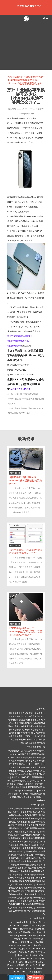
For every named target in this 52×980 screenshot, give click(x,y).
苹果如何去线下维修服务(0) (23, 838)
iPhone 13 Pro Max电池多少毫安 (29, 962)
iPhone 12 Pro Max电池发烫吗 (31, 952)
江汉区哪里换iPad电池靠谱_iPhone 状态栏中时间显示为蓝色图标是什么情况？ (26, 399)
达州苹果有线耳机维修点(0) (25, 884)
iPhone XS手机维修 (28, 935)
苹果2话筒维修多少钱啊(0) (19, 808)
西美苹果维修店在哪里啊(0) (29, 818)
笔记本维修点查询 (29, 716)
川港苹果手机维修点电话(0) (31, 812)
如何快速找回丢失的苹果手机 (26, 781)
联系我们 (41, 800)
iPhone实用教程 (29, 751)
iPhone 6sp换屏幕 (21, 925)
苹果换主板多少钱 (27, 764)
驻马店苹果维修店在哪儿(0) (23, 891)
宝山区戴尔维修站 (35, 726)
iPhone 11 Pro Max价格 (19, 945)
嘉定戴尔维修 (20, 726)
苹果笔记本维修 (38, 754)
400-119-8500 (21, 389)
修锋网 (19, 736)
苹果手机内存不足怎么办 (28, 761)
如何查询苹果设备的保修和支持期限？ (27, 797)
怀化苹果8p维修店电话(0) (34, 858)
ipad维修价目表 (24, 754)
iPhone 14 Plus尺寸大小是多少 (30, 968)
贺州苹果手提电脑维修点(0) (27, 825)
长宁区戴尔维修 (32, 730)
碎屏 (19, 346)
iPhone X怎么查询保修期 (34, 794)
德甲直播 (41, 743)
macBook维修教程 (25, 784)
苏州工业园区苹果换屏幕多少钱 (21, 336)
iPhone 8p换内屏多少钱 (24, 932)
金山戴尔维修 (24, 720)
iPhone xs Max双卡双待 (33, 939)
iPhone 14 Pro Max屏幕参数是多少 (28, 972)
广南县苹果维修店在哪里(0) (25, 832)
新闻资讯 (25, 777)
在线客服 (37, 978)
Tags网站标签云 (14, 787)
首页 (20, 77)
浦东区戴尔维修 (26, 723)
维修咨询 (19, 978)
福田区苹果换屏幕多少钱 (18, 341)
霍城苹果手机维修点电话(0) (20, 868)
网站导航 (39, 784)
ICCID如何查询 (14, 757)
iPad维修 (33, 774)
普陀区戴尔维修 (24, 733)
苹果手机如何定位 (29, 757)
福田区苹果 (12, 346)
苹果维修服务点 (15, 751)
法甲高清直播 (31, 743)
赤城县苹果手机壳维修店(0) (23, 855)
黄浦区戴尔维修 (35, 713)
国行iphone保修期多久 (25, 790)
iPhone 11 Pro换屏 (35, 942)
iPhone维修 (21, 774)
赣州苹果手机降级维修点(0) (25, 907)
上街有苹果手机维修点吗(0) (33, 841)
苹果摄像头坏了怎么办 (29, 767)
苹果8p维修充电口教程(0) (34, 894)
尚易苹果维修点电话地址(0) (31, 871)
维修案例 (31, 77)
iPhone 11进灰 (18, 942)
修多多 (13, 736)
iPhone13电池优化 (17, 958)
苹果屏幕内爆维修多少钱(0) (29, 878)
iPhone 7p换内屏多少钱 (22, 929)
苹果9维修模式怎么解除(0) (19, 898)
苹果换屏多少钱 (24, 771)
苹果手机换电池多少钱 (18, 713)
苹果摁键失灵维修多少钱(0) (21, 861)
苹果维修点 (35, 720)
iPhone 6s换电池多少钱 (19, 922)
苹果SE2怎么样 (38, 945)
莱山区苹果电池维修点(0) (20, 845)
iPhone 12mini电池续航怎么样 (30, 955)
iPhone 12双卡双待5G (20, 949)
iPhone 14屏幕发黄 (16, 965)
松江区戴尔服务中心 (32, 736)
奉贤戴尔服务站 (26, 739)
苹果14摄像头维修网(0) (26, 848)
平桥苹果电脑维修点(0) (29, 901)
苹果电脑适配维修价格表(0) (33, 865)
